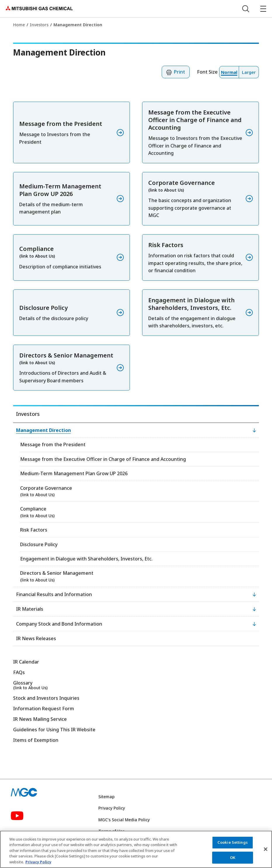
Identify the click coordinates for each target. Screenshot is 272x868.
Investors (39, 25)
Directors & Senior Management (57, 576)
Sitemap (107, 797)
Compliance (37, 512)
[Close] (266, 852)
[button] (176, 72)
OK (233, 860)
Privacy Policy (112, 808)
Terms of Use (111, 831)
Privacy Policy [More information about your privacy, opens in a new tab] (38, 865)
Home (19, 25)
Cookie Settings (233, 845)
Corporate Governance (46, 491)
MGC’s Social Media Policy (124, 820)
